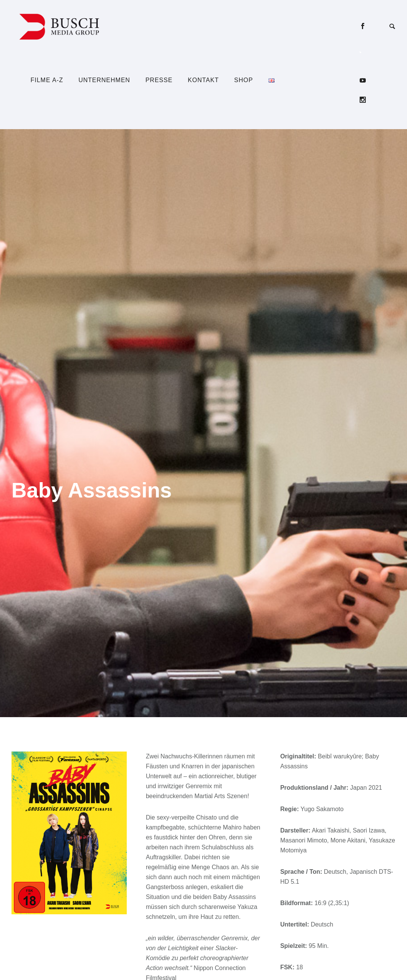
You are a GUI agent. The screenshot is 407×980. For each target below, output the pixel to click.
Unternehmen (104, 80)
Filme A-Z (47, 80)
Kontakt (203, 80)
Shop (243, 80)
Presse (159, 80)
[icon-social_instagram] (363, 100)
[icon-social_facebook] (365, 26)
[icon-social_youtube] (365, 80)
